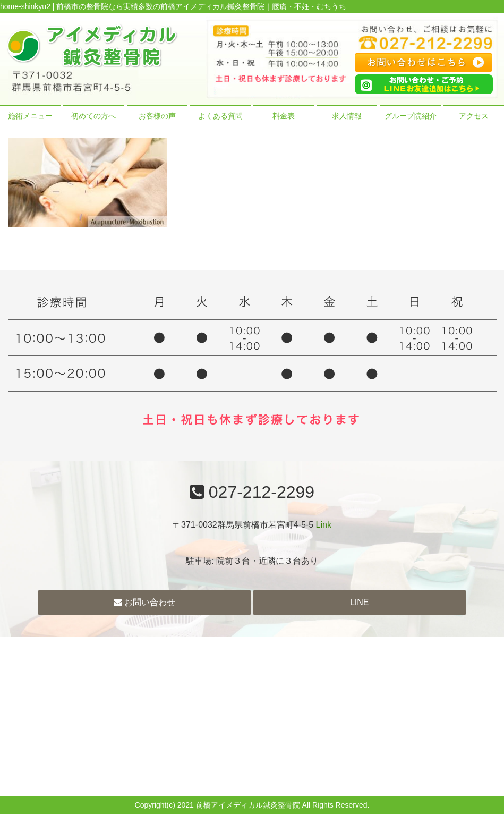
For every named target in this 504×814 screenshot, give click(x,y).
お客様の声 (157, 116)
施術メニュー (30, 116)
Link (324, 525)
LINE (360, 602)
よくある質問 (220, 116)
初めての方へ (93, 116)
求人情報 (347, 116)
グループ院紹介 (411, 116)
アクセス (474, 116)
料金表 (284, 116)
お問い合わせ (144, 602)
